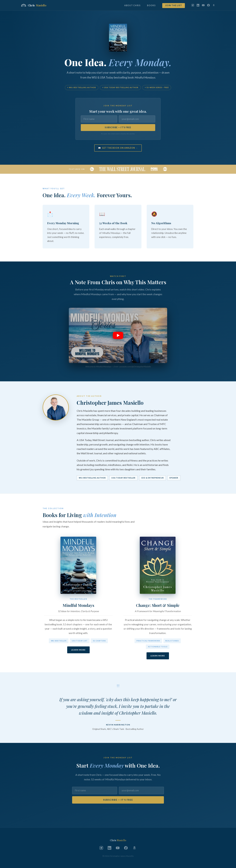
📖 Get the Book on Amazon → (118, 148)
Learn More (78, 650)
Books (151, 5)
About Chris (132, 5)
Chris (34, 5)
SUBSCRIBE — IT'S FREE (118, 127)
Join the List (173, 5)
